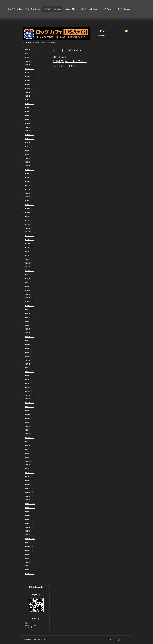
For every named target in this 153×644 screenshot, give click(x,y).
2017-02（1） (29, 391)
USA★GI (32, 640)
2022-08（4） (29, 201)
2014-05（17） (30, 515)
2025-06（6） (29, 69)
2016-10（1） (29, 407)
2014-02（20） (30, 527)
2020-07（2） (29, 290)
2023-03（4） (29, 174)
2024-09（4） (29, 104)
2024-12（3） (29, 92)
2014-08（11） (30, 504)
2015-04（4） (29, 473)
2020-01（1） (29, 306)
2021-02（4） (29, 267)
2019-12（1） (29, 310)
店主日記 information (52, 9)
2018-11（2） (29, 337)
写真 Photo (107, 9)
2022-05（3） (29, 212)
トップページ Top (15, 9)
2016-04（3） (29, 430)
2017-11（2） (29, 364)
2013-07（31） (30, 554)
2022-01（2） (29, 224)
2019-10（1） (29, 317)
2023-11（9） (29, 143)
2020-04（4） (29, 302)
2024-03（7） (29, 127)
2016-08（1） (29, 414)
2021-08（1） (29, 243)
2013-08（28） (30, 550)
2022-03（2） (29, 220)
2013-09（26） (30, 546)
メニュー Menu (70, 9)
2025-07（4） (29, 65)
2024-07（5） (29, 111)
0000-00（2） (29, 574)
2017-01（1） (29, 395)
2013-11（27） (30, 539)
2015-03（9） (29, 477)
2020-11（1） (29, 278)
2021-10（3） (29, 236)
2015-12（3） (29, 442)
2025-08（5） (29, 61)
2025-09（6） (29, 57)
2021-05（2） (29, 255)
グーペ (121, 640)
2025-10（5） (29, 53)
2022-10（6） (29, 193)
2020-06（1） (29, 294)
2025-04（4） (29, 76)
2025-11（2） (29, 49)
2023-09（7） (29, 150)
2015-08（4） (29, 457)
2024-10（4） (29, 100)
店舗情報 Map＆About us (90, 9)
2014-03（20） (30, 523)
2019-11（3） (29, 313)
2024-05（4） (29, 119)
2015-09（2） (29, 453)
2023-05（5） (29, 166)
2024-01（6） (29, 135)
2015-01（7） (29, 484)
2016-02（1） (29, 434)
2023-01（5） (29, 181)
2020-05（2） (29, 298)
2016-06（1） (29, 422)
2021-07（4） (29, 247)
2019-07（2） (29, 329)
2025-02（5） (29, 84)
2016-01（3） (29, 438)
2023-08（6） (29, 154)
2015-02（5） (29, 480)
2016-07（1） (29, 418)
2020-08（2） (29, 286)
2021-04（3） (29, 259)
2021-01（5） (29, 271)
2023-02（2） (29, 177)
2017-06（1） (29, 383)
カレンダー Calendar (123, 9)
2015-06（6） (29, 465)
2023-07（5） (29, 158)
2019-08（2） (29, 325)
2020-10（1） (29, 282)
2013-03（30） (30, 570)
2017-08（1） (29, 376)
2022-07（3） (29, 205)
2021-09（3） (29, 240)
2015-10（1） (29, 449)
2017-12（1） (29, 360)
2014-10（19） (30, 496)
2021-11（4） (29, 232)
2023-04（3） (29, 170)
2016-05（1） (29, 426)
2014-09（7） (29, 500)
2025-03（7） (29, 80)
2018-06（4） (29, 352)
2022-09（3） (29, 197)
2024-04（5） (29, 123)
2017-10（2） (29, 368)
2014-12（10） (30, 488)
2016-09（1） (29, 411)
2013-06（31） (30, 558)
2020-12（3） (29, 275)
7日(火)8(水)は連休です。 (70, 61)
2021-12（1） (29, 228)
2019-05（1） (29, 333)
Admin (126, 640)
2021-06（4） (29, 251)
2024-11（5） (29, 96)
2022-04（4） (29, 216)
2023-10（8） (29, 146)
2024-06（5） (29, 115)
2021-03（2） (29, 263)
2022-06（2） (29, 209)
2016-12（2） (29, 399)
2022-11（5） (29, 189)
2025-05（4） (29, 73)
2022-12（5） (29, 185)
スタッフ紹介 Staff (33, 9)
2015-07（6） (29, 461)
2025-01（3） (29, 88)
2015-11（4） (29, 445)
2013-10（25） (30, 543)
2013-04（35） (30, 566)
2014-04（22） (30, 519)
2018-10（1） (29, 341)
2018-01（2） (29, 356)
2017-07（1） (29, 379)
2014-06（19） (30, 511)
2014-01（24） (30, 531)
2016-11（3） (29, 403)
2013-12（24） (30, 535)
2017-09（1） (29, 372)
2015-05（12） (30, 469)
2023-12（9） (29, 139)
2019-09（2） (29, 321)
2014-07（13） (30, 508)
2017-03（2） (29, 387)
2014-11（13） (30, 492)
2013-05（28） (30, 562)
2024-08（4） (29, 108)
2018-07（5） (29, 348)
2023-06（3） (29, 162)
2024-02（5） (29, 131)
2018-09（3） (29, 344)
